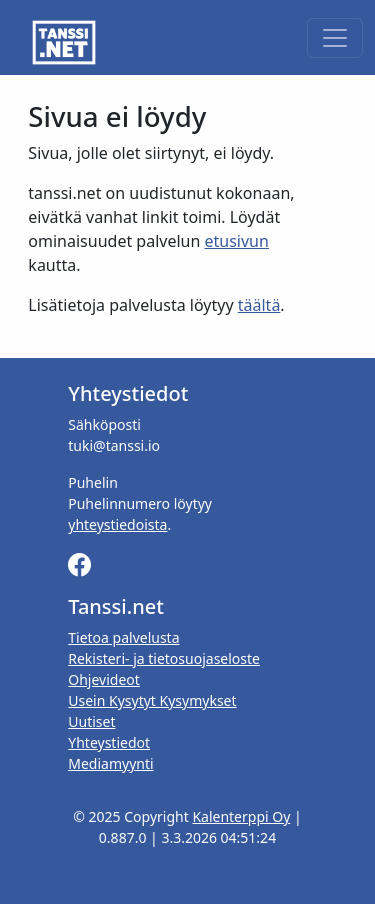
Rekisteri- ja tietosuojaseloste (164, 658)
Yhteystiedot (109, 742)
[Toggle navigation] (335, 38)
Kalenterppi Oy (241, 816)
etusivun (237, 241)
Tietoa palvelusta (123, 637)
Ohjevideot (104, 679)
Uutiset (91, 721)
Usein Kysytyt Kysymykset (152, 700)
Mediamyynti (110, 763)
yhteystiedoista (117, 524)
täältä (259, 305)
